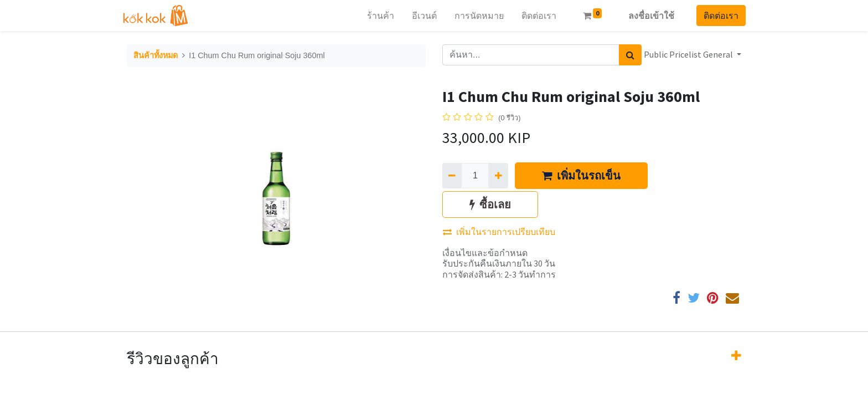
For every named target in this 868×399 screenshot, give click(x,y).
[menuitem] (376, 16)
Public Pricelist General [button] (689, 54)
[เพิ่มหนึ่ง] (498, 176)
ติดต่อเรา (717, 16)
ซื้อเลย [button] (490, 204)
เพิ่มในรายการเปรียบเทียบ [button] (499, 232)
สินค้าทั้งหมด (156, 55)
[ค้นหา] (630, 55)
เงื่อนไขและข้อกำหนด (485, 253)
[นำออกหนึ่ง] (452, 176)
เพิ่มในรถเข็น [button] (581, 175)
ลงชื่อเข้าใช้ (647, 16)
